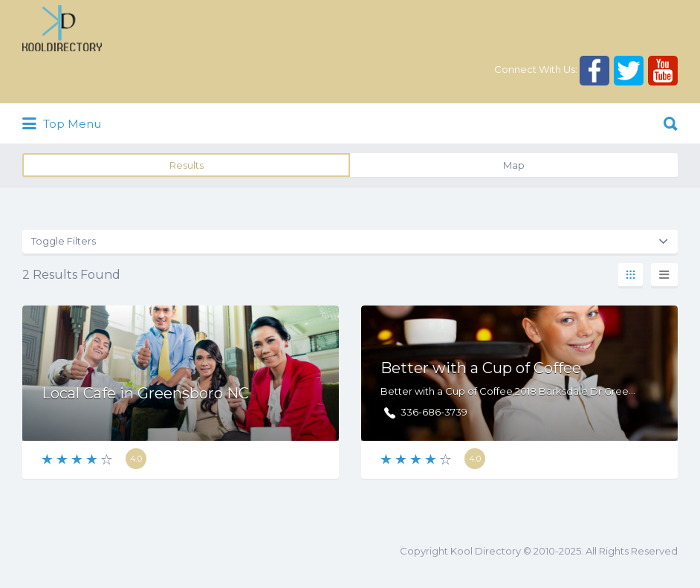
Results (187, 165)
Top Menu (62, 124)
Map (514, 165)
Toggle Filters (64, 241)
